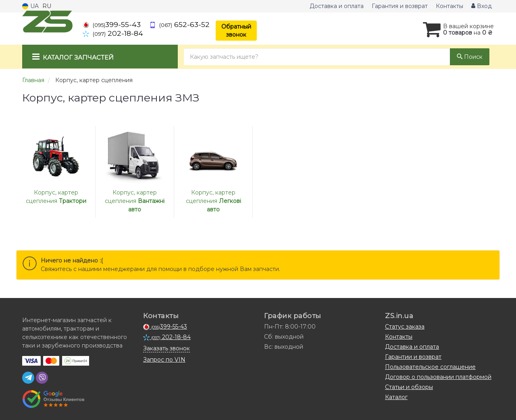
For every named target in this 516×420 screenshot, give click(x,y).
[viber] (42, 378)
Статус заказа (405, 327)
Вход (482, 6)
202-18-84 (113, 33)
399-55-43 (112, 24)
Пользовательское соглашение (430, 367)
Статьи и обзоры (409, 387)
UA (30, 6)
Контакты (449, 6)
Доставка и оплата (337, 6)
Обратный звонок (236, 31)
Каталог (396, 397)
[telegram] (28, 378)
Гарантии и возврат (413, 357)
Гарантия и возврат (400, 6)
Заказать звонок (166, 348)
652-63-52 (179, 24)
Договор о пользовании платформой (438, 377)
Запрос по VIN (164, 360)
